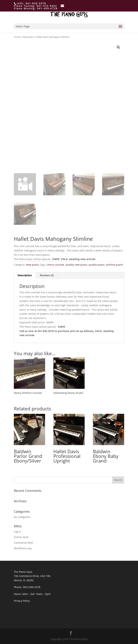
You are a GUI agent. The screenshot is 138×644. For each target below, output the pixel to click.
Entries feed (21, 537)
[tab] (25, 275)
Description (25, 275)
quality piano (96, 265)
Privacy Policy (22, 601)
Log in (17, 532)
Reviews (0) (47, 275)
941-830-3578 (36, 3)
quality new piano (76, 265)
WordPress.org (23, 548)
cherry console (55, 265)
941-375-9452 (47, 6)
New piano (28, 37)
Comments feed (23, 543)
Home (17, 37)
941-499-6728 (47, 8)
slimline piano (114, 265)
